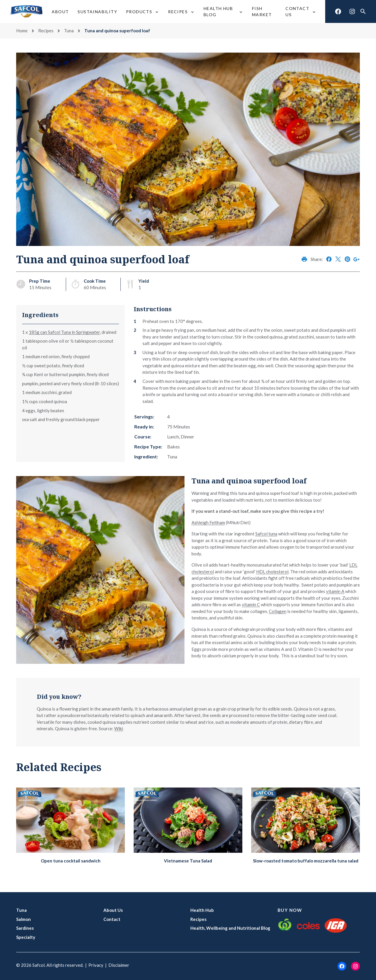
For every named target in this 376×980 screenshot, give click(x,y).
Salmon (23, 919)
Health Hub (202, 910)
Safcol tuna (266, 534)
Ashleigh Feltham (208, 522)
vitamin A (335, 591)
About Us (113, 910)
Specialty (26, 937)
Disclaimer (119, 965)
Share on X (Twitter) (338, 259)
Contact (112, 919)
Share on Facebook (329, 259)
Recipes (46, 31)
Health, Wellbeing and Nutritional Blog (230, 928)
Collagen (278, 611)
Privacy (96, 965)
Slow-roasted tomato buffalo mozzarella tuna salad (306, 861)
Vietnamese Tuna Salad (188, 861)
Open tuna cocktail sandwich (71, 861)
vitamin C (251, 604)
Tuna (69, 31)
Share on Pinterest (348, 259)
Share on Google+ (357, 259)
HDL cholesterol (272, 572)
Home (22, 31)
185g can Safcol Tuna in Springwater (64, 332)
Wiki (119, 728)
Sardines (25, 928)
